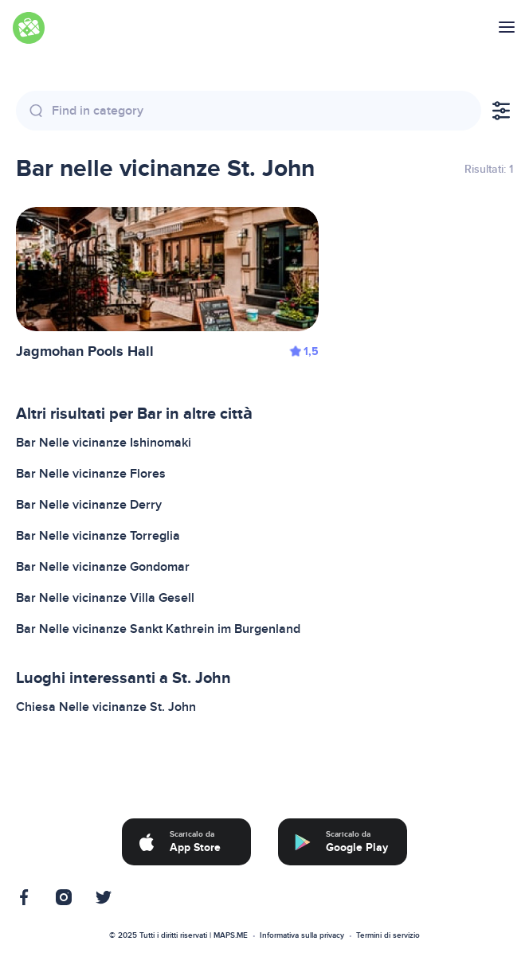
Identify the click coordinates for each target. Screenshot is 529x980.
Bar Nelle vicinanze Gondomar (103, 567)
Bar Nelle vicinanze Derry (89, 505)
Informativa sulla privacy (302, 935)
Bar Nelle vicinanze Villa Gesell (105, 598)
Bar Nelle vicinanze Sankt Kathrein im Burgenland (158, 629)
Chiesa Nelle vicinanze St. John (106, 707)
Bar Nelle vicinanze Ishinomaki (104, 443)
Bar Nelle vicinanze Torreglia (98, 536)
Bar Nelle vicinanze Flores (91, 474)
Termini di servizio (388, 935)
